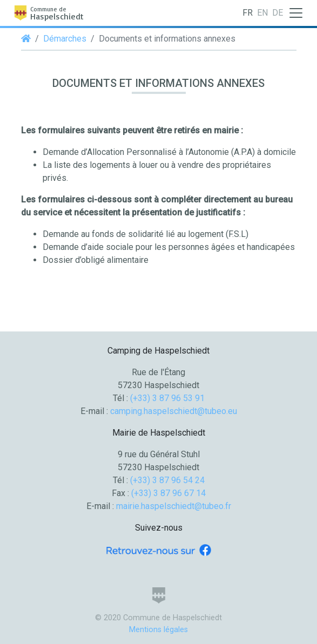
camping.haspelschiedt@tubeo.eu (174, 411)
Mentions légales (158, 630)
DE (278, 13)
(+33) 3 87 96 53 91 (167, 398)
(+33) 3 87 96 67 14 (168, 493)
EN (262, 13)
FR (248, 13)
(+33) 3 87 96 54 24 (167, 480)
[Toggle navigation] (296, 13)
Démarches (65, 39)
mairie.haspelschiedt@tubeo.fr (174, 506)
